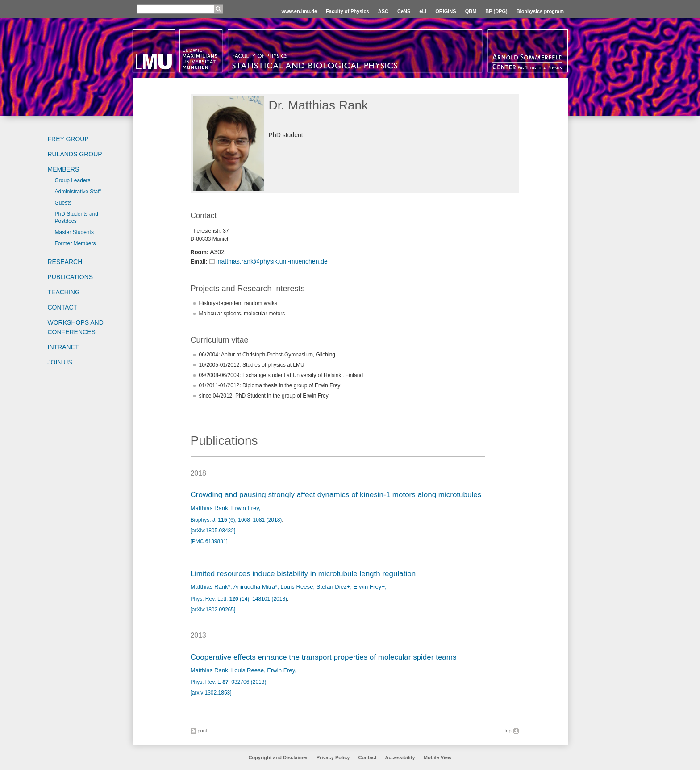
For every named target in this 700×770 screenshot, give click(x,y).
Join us (60, 362)
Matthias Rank (209, 508)
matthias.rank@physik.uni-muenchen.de (272, 261)
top (508, 731)
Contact (63, 307)
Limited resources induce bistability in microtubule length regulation (303, 574)
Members (64, 169)
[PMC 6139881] (209, 541)
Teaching (64, 292)
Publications (71, 277)
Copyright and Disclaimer (278, 757)
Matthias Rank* (210, 587)
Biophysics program (540, 11)
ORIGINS (446, 11)
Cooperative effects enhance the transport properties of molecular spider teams (324, 657)
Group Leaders (73, 180)
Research (65, 262)
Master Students (74, 232)
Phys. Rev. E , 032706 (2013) (229, 682)
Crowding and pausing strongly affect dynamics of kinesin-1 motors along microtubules (336, 495)
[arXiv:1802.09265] (213, 610)
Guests (63, 203)
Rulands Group (75, 154)
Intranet (63, 347)
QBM (471, 11)
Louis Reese (297, 587)
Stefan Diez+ (333, 587)
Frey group (68, 139)
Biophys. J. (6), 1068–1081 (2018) (236, 520)
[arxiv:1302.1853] (211, 693)
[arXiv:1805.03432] (213, 531)
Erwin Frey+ (369, 587)
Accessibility (400, 757)
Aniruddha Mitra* (255, 587)
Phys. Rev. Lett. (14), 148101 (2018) (239, 599)
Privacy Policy (333, 757)
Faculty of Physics (348, 11)
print (202, 731)
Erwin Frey (245, 508)
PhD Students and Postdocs (77, 218)
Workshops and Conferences (76, 327)
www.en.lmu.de (299, 11)
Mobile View (438, 757)
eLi (423, 11)
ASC (383, 11)
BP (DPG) (496, 11)
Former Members (75, 243)
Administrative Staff (78, 192)
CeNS (404, 11)
